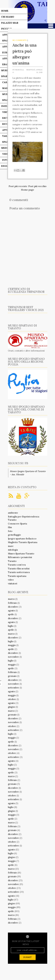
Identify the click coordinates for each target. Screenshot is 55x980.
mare (11, 546)
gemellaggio (14, 535)
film (10, 527)
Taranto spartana (17, 576)
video (11, 580)
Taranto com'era (17, 565)
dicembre (13, 607)
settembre (13, 688)
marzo (11, 599)
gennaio (12, 676)
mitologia (13, 550)
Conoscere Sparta (17, 524)
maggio (12, 645)
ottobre (12, 699)
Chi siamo (8, 17)
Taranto (12, 561)
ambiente (13, 513)
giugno (12, 707)
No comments (20, 40)
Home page (27, 190)
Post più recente (18, 186)
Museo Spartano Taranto (21, 554)
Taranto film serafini (19, 569)
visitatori (13, 584)
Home (5, 11)
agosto (11, 611)
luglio (11, 626)
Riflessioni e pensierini (20, 557)
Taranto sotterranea (19, 572)
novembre (13, 657)
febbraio (12, 603)
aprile (11, 614)
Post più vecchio (37, 186)
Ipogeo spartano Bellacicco (22, 539)
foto (10, 531)
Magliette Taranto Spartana (23, 542)
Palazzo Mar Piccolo (10, 26)
